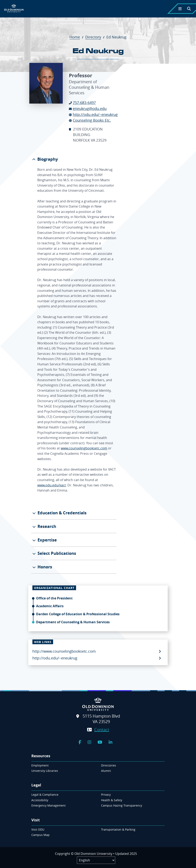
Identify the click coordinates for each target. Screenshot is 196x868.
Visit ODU (38, 829)
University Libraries (45, 771)
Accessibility (40, 800)
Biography (47, 159)
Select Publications (56, 553)
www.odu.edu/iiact (52, 485)
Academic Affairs (50, 606)
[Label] (96, 860)
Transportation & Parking (118, 829)
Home (77, 37)
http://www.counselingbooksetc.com (64, 651)
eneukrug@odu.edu (90, 108)
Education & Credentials (62, 513)
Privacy (106, 795)
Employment (40, 765)
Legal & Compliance (45, 795)
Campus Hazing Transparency (122, 805)
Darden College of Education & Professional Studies (78, 614)
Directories (109, 765)
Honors (44, 567)
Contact (102, 730)
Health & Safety (112, 800)
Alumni (106, 771)
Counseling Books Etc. (92, 120)
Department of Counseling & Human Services (73, 622)
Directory (95, 37)
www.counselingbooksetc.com (84, 448)
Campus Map (40, 835)
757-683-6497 (84, 103)
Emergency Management (48, 805)
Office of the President (54, 598)
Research (46, 526)
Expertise (47, 540)
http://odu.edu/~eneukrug (95, 114)
